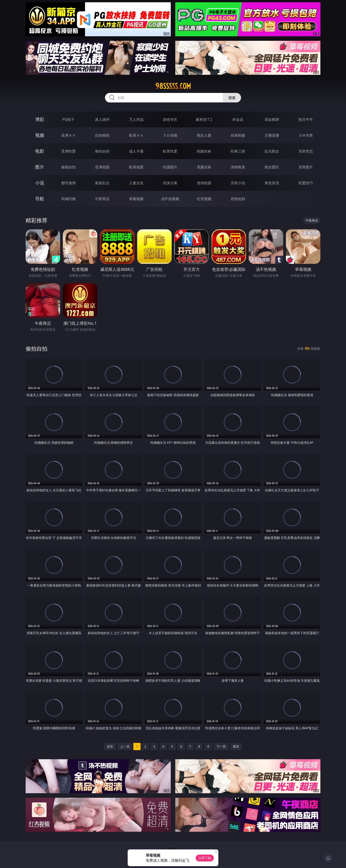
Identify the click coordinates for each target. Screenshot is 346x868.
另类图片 (306, 167)
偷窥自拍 (68, 167)
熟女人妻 (204, 135)
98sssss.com (173, 86)
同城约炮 (68, 199)
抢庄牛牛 (306, 119)
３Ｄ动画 (170, 135)
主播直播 (272, 135)
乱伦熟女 (272, 151)
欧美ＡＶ (136, 135)
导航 (40, 199)
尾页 (236, 746)
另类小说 (238, 183)
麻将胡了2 (204, 119)
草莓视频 (136, 199)
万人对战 (136, 119)
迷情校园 (204, 183)
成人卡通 (136, 151)
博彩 (40, 119)
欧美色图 (136, 167)
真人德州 (102, 119)
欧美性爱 (170, 151)
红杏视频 (204, 199)
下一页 (221, 746)
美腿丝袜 (204, 167)
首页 (110, 746)
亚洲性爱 (68, 151)
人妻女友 (136, 183)
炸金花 (238, 119)
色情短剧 (238, 199)
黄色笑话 (272, 183)
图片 (40, 167)
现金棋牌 (272, 119)
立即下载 (205, 858)
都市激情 (68, 183)
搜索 (232, 98)
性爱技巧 (306, 183)
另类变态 (306, 151)
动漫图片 (170, 167)
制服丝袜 (204, 151)
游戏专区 (170, 119)
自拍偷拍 (102, 135)
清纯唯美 (238, 167)
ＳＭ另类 (306, 135)
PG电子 (68, 119)
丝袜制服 (238, 135)
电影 (40, 151)
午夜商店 (102, 199)
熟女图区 (272, 167)
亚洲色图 (102, 167)
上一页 (125, 746)
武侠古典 (170, 183)
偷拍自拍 (102, 151)
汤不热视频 (170, 199)
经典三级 (238, 151)
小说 (40, 183)
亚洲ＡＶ (68, 135)
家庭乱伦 (102, 183)
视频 (40, 135)
